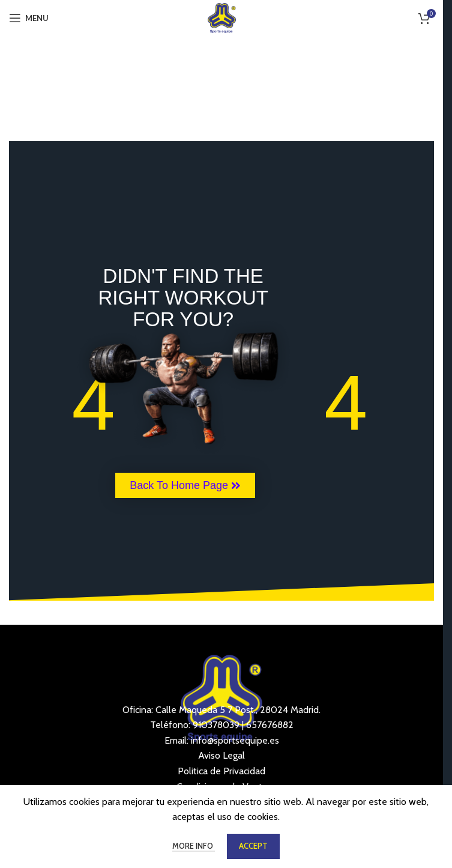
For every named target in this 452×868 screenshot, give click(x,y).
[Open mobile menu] (29, 18)
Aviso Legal (221, 755)
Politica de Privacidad (221, 771)
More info (194, 846)
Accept (253, 846)
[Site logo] (222, 17)
